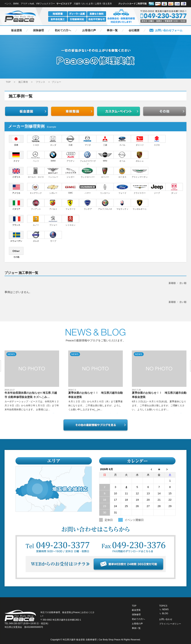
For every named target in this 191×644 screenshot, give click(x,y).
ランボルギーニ (140, 205)
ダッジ (174, 189)
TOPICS (163, 606)
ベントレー (53, 173)
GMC (70, 188)
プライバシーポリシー (170, 624)
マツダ (88, 140)
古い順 (183, 283)
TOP (134, 606)
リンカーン (105, 189)
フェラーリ (70, 205)
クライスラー (140, 189)
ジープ (157, 189)
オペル (122, 156)
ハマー (88, 189)
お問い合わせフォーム (169, 30)
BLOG (165, 613)
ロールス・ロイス (36, 173)
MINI (105, 156)
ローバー (105, 173)
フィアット (36, 205)
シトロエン (70, 221)
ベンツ (36, 156)
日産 (70, 140)
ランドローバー (88, 173)
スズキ (157, 140)
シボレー (53, 189)
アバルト (53, 205)
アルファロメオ (105, 205)
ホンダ (53, 140)
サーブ (53, 237)
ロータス (122, 173)
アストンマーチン (140, 173)
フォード (122, 189)
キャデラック (36, 189)
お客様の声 (89, 30)
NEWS (165, 609)
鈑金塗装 (136, 610)
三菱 (105, 140)
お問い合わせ (166, 619)
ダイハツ (140, 140)
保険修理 (38, 30)
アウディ (70, 156)
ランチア (88, 205)
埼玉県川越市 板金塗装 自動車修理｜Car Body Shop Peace (92, 640)
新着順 (172, 283)
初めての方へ (63, 30)
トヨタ (36, 140)
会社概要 (134, 30)
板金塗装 (17, 30)
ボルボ (36, 237)
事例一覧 (112, 30)
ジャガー (70, 173)
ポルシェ (140, 156)
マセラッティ (122, 205)
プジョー (53, 221)
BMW (53, 156)
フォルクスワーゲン (88, 158)
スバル (122, 140)
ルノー (36, 221)
